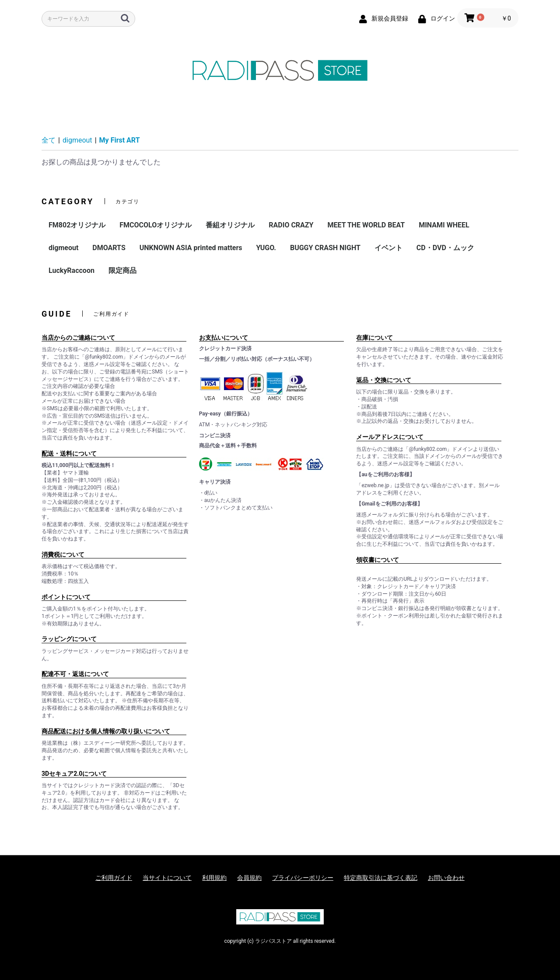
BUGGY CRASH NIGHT (325, 248)
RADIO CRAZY (291, 225)
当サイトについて (167, 878)
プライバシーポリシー (303, 878)
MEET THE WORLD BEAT (366, 225)
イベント (388, 248)
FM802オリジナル (77, 225)
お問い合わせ (446, 878)
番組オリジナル (230, 225)
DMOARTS (109, 248)
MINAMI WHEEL (444, 225)
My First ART (120, 140)
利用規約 (214, 878)
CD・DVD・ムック (445, 248)
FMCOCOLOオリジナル (156, 225)
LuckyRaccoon (72, 270)
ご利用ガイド (114, 878)
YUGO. (266, 248)
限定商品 (122, 270)
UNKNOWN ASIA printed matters (191, 248)
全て (49, 140)
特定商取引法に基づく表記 (381, 878)
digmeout (77, 140)
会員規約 (249, 878)
